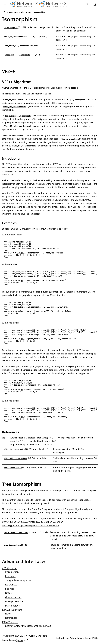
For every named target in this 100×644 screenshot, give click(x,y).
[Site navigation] (5, 4)
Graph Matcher (13, 597)
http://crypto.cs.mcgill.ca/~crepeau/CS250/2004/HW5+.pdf (30, 525)
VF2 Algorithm (10, 568)
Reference (13, 12)
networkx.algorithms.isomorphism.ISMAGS (28, 626)
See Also (10, 589)
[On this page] (95, 4)
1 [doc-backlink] (3, 438)
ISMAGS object (10, 622)
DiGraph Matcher (14, 601)
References (11, 585)
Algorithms (26, 12)
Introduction (12, 572)
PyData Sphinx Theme (80, 638)
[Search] (87, 4)
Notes (8, 593)
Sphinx (20, 640)
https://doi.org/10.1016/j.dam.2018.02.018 (31, 445)
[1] (46, 88)
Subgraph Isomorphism (18, 580)
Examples (10, 576)
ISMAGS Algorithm (12, 610)
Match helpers (13, 606)
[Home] (5, 12)
